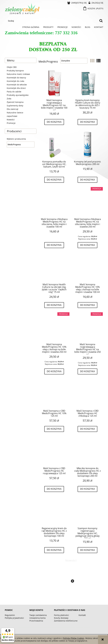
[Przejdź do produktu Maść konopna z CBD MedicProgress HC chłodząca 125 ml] (87, 394)
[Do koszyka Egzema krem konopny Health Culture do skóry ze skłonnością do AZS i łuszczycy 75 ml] (88, 122)
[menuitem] (31, 27)
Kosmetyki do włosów (17, 85)
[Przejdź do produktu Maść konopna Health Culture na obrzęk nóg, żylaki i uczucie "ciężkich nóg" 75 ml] (54, 268)
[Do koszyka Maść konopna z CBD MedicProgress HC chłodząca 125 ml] (88, 429)
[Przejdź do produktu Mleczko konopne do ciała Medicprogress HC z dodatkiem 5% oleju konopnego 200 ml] (87, 451)
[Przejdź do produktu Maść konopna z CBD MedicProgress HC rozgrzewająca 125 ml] (54, 451)
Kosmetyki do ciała (15, 81)
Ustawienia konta (37, 618)
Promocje (11, 123)
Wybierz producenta (16, 139)
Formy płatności (61, 615)
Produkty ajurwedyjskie (18, 95)
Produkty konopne (15, 71)
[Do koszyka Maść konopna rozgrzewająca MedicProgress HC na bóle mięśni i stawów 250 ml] (88, 371)
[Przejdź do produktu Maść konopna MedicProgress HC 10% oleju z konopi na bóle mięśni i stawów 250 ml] (54, 328)
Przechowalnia (36, 621)
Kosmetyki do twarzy (16, 78)
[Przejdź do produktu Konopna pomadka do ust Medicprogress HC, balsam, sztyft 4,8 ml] (54, 145)
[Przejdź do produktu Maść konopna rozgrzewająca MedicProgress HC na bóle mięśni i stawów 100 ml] (54, 83)
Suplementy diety (15, 106)
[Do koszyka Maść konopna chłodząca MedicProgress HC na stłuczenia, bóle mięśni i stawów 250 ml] (88, 245)
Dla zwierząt (13, 109)
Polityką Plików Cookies (74, 638)
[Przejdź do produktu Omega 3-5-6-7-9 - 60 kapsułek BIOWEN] (71, 593)
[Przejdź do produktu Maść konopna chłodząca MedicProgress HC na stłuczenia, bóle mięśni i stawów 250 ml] (87, 202)
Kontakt (82, 615)
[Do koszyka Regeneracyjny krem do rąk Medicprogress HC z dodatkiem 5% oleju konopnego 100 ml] (54, 550)
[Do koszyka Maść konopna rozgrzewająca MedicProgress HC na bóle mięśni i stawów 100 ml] (54, 122)
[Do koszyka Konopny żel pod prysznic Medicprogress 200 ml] (88, 180)
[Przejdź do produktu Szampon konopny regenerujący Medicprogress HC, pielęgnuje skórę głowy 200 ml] (87, 512)
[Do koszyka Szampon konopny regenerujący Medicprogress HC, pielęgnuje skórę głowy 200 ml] (88, 550)
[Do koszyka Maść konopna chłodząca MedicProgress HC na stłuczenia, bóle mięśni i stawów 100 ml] (54, 245)
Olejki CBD (12, 67)
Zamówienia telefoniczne (66, 621)
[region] (54, 47)
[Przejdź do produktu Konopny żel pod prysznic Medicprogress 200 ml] (87, 145)
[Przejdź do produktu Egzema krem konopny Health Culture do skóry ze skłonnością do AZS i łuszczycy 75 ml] (87, 83)
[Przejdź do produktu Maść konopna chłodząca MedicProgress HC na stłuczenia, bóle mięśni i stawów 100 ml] (54, 202)
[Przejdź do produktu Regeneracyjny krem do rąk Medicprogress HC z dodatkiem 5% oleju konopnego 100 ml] (54, 512)
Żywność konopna (15, 102)
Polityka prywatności (14, 618)
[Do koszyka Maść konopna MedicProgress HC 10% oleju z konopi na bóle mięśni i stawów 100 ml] (88, 305)
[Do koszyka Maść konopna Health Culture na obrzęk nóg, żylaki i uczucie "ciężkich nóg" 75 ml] (54, 305)
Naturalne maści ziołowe (18, 74)
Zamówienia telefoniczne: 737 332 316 (41, 33)
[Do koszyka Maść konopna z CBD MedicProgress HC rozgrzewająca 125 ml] (54, 489)
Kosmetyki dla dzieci (16, 88)
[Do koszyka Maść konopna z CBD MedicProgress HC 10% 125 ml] (54, 429)
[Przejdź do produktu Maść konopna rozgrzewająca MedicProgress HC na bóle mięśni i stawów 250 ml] (87, 328)
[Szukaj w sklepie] (52, 21)
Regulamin (10, 615)
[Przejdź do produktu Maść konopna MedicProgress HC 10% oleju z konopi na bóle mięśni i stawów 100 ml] (87, 268)
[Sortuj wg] (74, 61)
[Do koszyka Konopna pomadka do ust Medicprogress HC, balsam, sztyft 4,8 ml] (54, 180)
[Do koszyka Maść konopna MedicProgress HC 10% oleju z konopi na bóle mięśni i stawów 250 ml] (54, 371)
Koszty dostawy (61, 618)
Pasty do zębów (14, 92)
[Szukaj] (101, 21)
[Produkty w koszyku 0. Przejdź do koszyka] (94, 8)
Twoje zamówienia (38, 615)
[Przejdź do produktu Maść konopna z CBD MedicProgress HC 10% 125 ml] (54, 394)
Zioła (9, 99)
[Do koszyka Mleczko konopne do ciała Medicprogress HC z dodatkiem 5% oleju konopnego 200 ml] (88, 489)
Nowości (11, 120)
